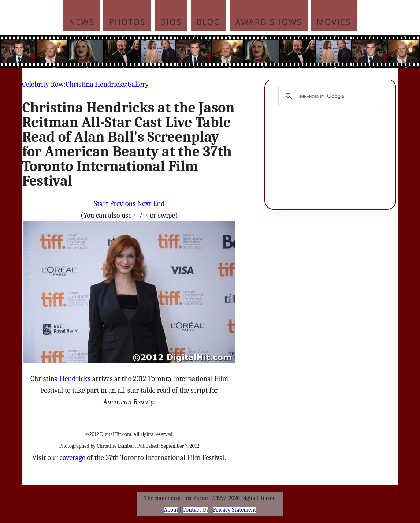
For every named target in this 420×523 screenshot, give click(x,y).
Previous (123, 204)
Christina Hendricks (96, 84)
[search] (329, 96)
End (159, 204)
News (82, 22)
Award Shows (269, 22)
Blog (209, 22)
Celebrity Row (43, 84)
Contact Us (196, 510)
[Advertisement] (260, 51)
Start (101, 204)
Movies (334, 22)
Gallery (138, 84)
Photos (127, 22)
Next (144, 204)
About (171, 510)
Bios (171, 22)
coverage (72, 458)
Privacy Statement (235, 510)
